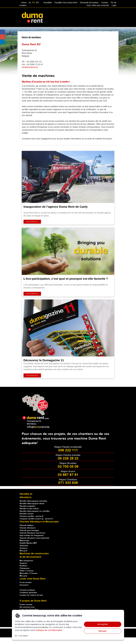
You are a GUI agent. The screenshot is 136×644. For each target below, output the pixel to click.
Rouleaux (23, 566)
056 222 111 (68, 450)
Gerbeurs (24, 548)
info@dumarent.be (30, 67)
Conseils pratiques (27, 590)
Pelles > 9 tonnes (27, 571)
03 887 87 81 (68, 475)
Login (114, 5)
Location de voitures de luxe (31, 595)
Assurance (24, 585)
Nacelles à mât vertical (29, 509)
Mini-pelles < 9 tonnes (29, 573)
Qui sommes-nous (27, 607)
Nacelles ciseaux (26, 514)
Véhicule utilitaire (27, 525)
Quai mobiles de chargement (32, 536)
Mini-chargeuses (26, 561)
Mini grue (23, 551)
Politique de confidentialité (49, 630)
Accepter (103, 624)
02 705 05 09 (68, 467)
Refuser (103, 631)
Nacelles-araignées (27, 506)
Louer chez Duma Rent (29, 610)
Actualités (48, 3)
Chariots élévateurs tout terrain (32, 533)
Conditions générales (28, 593)
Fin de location (26, 582)
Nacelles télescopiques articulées (33, 501)
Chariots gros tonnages (29, 530)
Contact (105, 3)
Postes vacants (26, 605)
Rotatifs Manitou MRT (28, 543)
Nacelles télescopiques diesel (32, 504)
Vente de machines (31, 37)
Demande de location (89, 3)
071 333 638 (68, 483)
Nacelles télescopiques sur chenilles (35, 511)
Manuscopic (25, 541)
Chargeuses (25, 568)
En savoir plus (32, 222)
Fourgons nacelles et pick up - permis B (36, 519)
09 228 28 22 (68, 459)
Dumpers (23, 563)
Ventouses (24, 546)
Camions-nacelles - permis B (31, 516)
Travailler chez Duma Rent (65, 3)
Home (24, 3)
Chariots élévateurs (28, 528)
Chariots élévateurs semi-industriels (34, 538)
